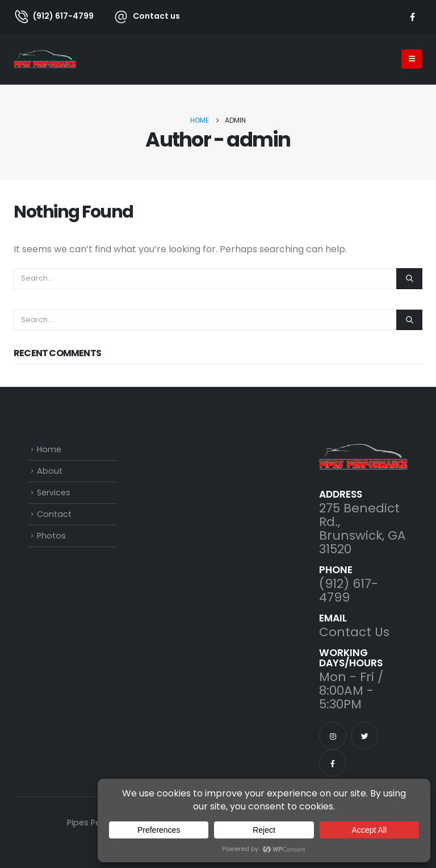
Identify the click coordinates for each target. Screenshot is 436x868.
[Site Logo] (45, 59)
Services (54, 493)
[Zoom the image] (363, 451)
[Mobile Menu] (412, 59)
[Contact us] (141, 16)
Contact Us (354, 632)
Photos (51, 536)
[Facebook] (412, 16)
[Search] (409, 278)
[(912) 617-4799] (54, 16)
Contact (54, 514)
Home (49, 449)
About (50, 471)
